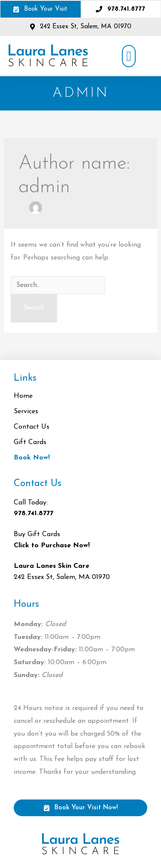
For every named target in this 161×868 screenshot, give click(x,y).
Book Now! (32, 458)
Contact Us (32, 427)
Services (28, 412)
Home (23, 396)
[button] (129, 56)
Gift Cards (30, 442)
